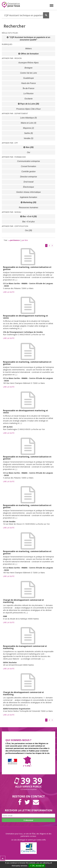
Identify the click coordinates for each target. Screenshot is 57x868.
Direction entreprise (28, 177)
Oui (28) (29, 230)
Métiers (28, 49)
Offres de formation (28, 54)
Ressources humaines (28, 208)
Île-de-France (28, 88)
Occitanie (28, 99)
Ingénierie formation (28, 197)
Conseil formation (28, 166)
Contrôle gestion (28, 172)
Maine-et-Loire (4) (28, 123)
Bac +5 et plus (29, 222)
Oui (28, 152)
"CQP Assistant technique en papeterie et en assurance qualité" (28, 39)
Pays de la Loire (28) (28, 104)
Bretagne (28, 68)
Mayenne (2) (29, 128)
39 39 (29, 781)
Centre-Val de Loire (28, 73)
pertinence (14, 240)
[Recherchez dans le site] (26, 15)
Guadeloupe (28, 78)
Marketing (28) (28, 202)
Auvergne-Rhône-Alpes (28, 63)
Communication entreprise (28, 161)
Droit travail (28, 182)
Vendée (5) (28, 138)
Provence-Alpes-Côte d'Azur (28, 109)
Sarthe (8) (28, 133)
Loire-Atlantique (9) (28, 118)
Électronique (28, 187)
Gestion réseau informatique (28, 192)
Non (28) (28, 147)
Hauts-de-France (28, 83)
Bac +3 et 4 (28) (28, 216)
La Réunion (29, 93)
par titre (25, 240)
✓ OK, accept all (37, 866)
